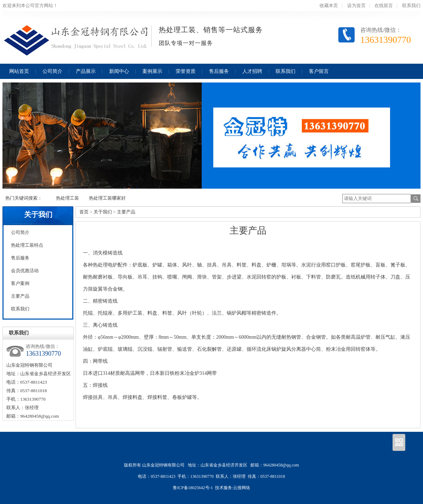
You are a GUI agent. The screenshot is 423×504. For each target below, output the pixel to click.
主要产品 (20, 296)
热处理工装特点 (27, 245)
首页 (84, 212)
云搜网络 (242, 488)
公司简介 (20, 232)
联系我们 (411, 5)
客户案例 (20, 283)
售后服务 (20, 258)
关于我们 (38, 214)
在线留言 (384, 5)
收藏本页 (329, 5)
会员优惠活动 (25, 271)
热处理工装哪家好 (107, 198)
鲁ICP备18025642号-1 (193, 488)
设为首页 (356, 5)
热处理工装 (67, 198)
